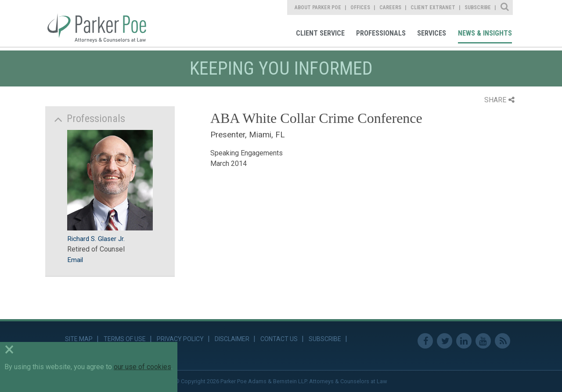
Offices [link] (360, 7)
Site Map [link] (79, 339)
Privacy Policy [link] (180, 339)
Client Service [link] (320, 33)
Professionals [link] (381, 33)
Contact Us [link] (279, 339)
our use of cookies (142, 367)
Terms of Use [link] (125, 339)
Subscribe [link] (478, 7)
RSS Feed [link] (503, 341)
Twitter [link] (445, 341)
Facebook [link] (425, 341)
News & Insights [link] (485, 33)
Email (75, 260)
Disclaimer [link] (232, 339)
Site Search (505, 7)
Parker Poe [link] (102, 23)
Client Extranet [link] (433, 7)
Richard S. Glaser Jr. (96, 239)
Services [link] (432, 33)
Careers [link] (390, 7)
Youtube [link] (483, 341)
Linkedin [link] (464, 341)
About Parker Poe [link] (318, 7)
